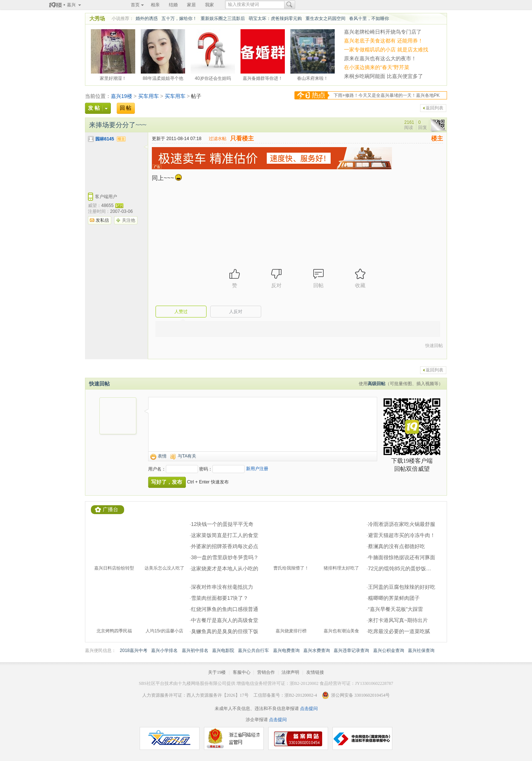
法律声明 (290, 672)
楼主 (437, 138)
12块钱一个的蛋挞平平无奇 (222, 524)
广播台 (110, 509)
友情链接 (315, 672)
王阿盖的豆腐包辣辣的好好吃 (402, 587)
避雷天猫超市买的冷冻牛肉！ (402, 535)
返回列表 (434, 108)
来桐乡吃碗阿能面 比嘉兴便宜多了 (383, 76)
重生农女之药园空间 (325, 18)
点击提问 (308, 709)
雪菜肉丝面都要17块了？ (220, 598)
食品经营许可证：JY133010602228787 (356, 683)
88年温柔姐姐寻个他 (163, 77)
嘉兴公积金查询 (389, 650)
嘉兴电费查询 (286, 650)
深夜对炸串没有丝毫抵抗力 (222, 587)
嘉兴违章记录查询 (351, 650)
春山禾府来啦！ (313, 77)
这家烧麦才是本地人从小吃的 (225, 568)
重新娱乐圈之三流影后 (223, 18)
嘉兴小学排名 (164, 650)
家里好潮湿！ (113, 77)
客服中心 (242, 672)
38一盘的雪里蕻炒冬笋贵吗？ (225, 557)
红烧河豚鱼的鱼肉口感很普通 (225, 609)
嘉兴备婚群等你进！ (263, 77)
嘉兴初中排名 (195, 650)
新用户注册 (257, 469)
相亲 (155, 5)
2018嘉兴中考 (134, 650)
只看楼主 (242, 138)
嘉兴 (71, 5)
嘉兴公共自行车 (253, 650)
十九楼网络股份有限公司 (202, 683)
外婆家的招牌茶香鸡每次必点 (225, 546)
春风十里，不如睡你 (369, 18)
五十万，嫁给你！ (179, 18)
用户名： (157, 469)
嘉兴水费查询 (317, 650)
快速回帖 (434, 346)
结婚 (173, 5)
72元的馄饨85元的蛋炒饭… (400, 568)
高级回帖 (376, 384)
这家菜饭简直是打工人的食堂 (225, 535)
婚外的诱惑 (147, 18)
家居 (191, 5)
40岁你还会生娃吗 (213, 77)
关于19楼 (217, 672)
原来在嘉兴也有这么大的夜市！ (380, 58)
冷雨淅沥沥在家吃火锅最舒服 (402, 524)
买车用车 (149, 96)
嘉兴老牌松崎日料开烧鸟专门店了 (383, 32)
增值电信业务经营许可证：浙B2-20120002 (277, 683)
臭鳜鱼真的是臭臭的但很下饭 (225, 631)
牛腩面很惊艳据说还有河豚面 (402, 557)
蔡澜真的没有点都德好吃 (396, 546)
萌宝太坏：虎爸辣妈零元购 (275, 18)
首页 (135, 5)
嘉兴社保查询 (421, 650)
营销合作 (266, 672)
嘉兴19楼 (122, 96)
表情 (162, 456)
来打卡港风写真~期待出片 (398, 620)
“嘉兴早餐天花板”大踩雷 (395, 609)
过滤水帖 (218, 139)
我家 (209, 5)
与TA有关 (187, 456)
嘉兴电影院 (223, 650)
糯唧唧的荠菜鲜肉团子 (394, 598)
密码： (206, 469)
